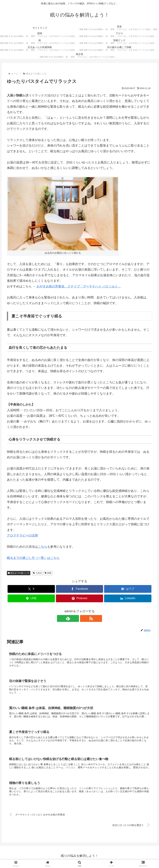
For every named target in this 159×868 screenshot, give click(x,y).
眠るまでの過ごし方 (19, 573)
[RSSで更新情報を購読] (83, 618)
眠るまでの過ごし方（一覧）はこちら (33, 558)
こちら (43, 547)
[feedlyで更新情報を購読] (76, 618)
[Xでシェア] (31, 589)
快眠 (48, 573)
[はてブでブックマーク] (128, 589)
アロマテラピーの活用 (22, 535)
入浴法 (37, 573)
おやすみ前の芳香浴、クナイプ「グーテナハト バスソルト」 (79, 286)
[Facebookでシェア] (79, 589)
